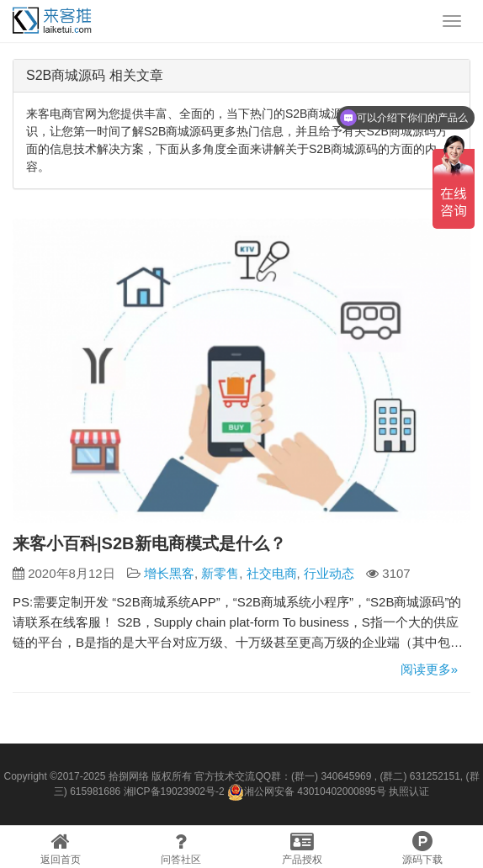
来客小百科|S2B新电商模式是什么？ (149, 543)
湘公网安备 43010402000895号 (307, 792)
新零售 (220, 573)
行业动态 (329, 573)
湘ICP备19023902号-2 (174, 791)
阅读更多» (429, 669)
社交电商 (272, 573)
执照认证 (409, 791)
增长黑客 (169, 573)
